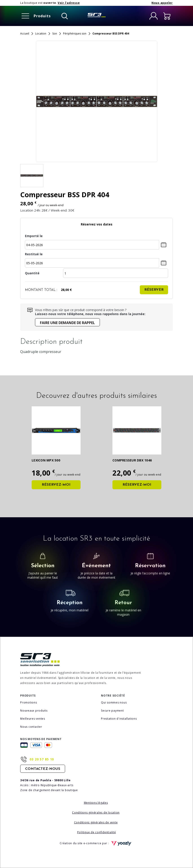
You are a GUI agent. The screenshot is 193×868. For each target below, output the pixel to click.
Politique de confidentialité (97, 832)
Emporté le (29, 236)
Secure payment (112, 711)
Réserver (154, 290)
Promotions (29, 702)
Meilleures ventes (33, 719)
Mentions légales (96, 803)
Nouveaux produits (34, 711)
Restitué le (29, 254)
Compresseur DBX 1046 (132, 460)
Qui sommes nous (114, 702)
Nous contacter (31, 727)
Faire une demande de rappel (67, 323)
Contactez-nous (43, 769)
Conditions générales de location (96, 813)
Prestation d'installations (119, 719)
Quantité (32, 273)
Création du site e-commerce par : (96, 843)
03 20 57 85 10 (42, 759)
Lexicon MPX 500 (46, 460)
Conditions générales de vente (96, 822)
